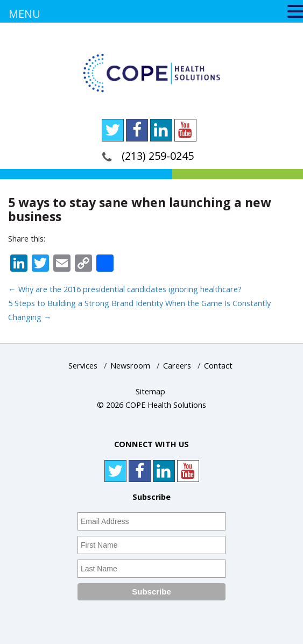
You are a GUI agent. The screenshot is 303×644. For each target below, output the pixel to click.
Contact (218, 366)
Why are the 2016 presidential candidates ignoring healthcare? (125, 289)
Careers (177, 366)
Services (83, 366)
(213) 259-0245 (158, 156)
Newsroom (130, 366)
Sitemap (150, 391)
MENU (24, 14)
